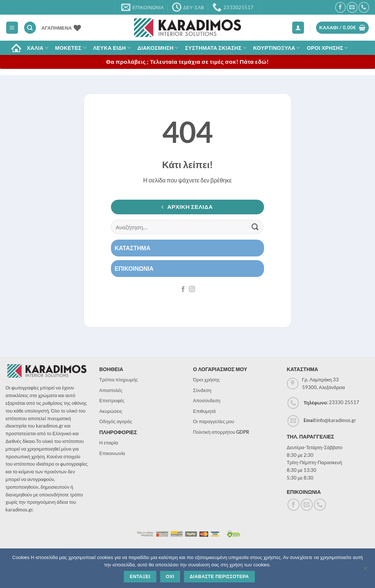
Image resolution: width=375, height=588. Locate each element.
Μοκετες (71, 48)
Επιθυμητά (204, 411)
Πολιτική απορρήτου (221, 432)
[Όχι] (365, 570)
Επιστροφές (112, 400)
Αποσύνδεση (207, 400)
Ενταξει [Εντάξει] (140, 577)
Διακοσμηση (158, 48)
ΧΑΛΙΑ (38, 48)
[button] (12, 28)
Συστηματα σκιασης (216, 48)
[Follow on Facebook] (340, 7)
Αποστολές (111, 390)
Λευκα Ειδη (112, 48)
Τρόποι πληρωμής (119, 380)
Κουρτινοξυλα (277, 48)
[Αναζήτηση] (30, 28)
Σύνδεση (202, 390)
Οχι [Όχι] (170, 577)
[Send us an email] (352, 7)
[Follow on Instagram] (192, 289)
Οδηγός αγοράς (116, 421)
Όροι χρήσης (207, 380)
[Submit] (255, 227)
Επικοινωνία (112, 453)
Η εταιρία (109, 443)
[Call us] (364, 7)
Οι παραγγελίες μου (214, 421)
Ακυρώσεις (111, 411)
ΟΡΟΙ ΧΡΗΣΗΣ (328, 48)
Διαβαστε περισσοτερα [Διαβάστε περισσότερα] (219, 577)
